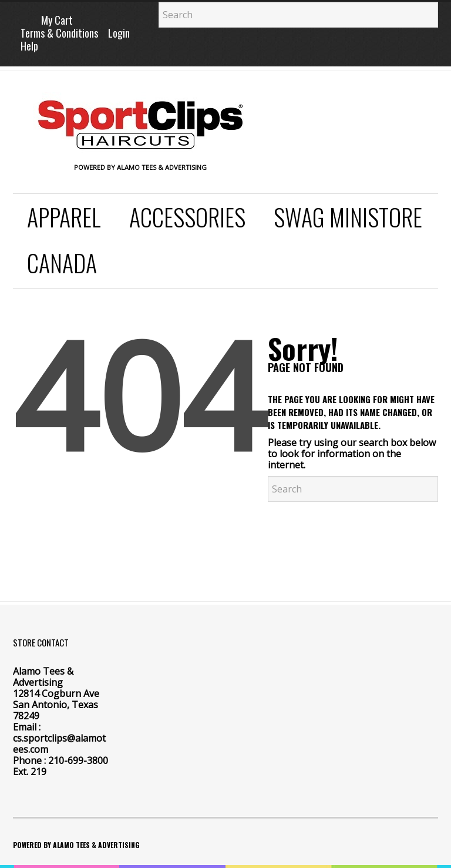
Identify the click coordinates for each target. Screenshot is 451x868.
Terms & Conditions (59, 33)
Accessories (187, 217)
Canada (62, 263)
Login (119, 33)
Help (29, 46)
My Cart (57, 20)
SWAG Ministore (348, 217)
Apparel (64, 217)
